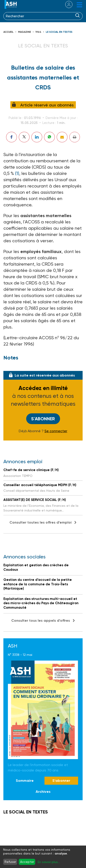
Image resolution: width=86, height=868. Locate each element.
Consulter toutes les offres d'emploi (41, 522)
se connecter (66, 4)
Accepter (27, 862)
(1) (17, 173)
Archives (43, 792)
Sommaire (25, 781)
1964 (38, 32)
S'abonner (43, 419)
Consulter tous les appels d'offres (41, 620)
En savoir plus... (49, 862)
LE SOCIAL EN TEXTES (59, 32)
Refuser (10, 862)
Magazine (24, 32)
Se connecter (56, 431)
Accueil (8, 32)
